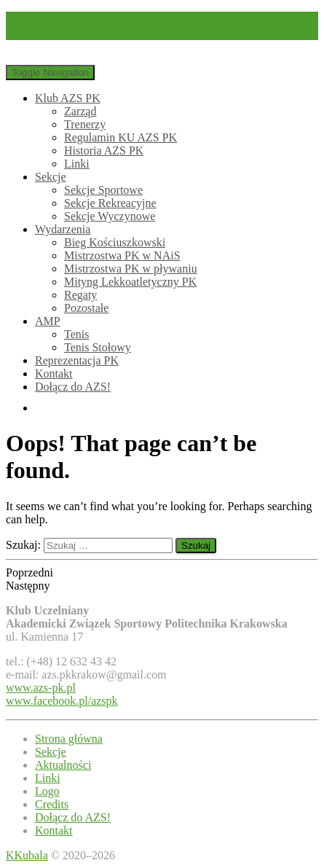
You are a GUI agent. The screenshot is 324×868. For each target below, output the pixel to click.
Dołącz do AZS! (73, 387)
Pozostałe (86, 308)
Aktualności (63, 765)
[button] (162, 573)
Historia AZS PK (104, 150)
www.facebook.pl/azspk (62, 701)
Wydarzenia (63, 229)
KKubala (27, 855)
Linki (77, 164)
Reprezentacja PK (77, 360)
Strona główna (69, 739)
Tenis (76, 334)
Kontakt (54, 374)
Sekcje (51, 177)
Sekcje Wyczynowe (110, 216)
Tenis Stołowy (98, 347)
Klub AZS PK (68, 98)
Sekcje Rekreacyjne (110, 203)
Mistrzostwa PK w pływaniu (131, 269)
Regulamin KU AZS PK (120, 137)
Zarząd (80, 111)
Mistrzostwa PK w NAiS (122, 255)
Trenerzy (85, 124)
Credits (52, 804)
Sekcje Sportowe (103, 190)
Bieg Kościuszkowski (115, 242)
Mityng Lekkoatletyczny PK (130, 282)
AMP (48, 321)
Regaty (80, 295)
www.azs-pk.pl (41, 688)
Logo (47, 791)
